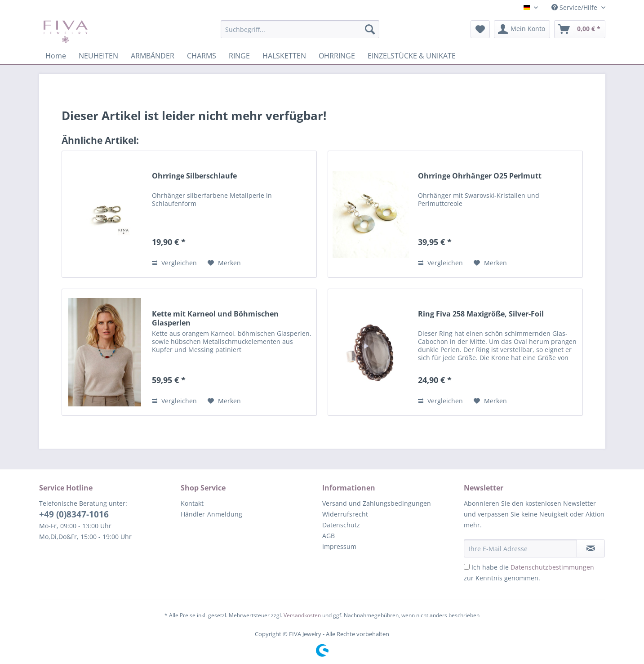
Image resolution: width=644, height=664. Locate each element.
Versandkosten (302, 615)
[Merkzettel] (480, 29)
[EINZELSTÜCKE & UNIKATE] (412, 56)
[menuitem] (300, 33)
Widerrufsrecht (345, 514)
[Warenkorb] (580, 29)
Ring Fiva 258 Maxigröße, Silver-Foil (481, 314)
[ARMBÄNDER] (153, 56)
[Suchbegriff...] (300, 29)
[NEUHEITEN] (98, 56)
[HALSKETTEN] (284, 56)
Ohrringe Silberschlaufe (194, 176)
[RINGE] (239, 56)
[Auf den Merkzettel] (224, 263)
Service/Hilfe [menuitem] (575, 7)
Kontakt (192, 503)
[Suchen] (370, 29)
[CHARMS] (202, 56)
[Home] (56, 56)
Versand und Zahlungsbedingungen (377, 503)
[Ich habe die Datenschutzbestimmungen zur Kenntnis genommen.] (467, 567)
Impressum (339, 546)
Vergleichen (174, 263)
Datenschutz (341, 525)
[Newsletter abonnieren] (591, 548)
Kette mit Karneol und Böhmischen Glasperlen (215, 318)
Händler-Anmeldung (211, 514)
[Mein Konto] (522, 29)
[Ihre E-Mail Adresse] (520, 548)
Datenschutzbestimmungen (552, 567)
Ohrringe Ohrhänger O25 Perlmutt (480, 176)
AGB (329, 536)
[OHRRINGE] (337, 56)
